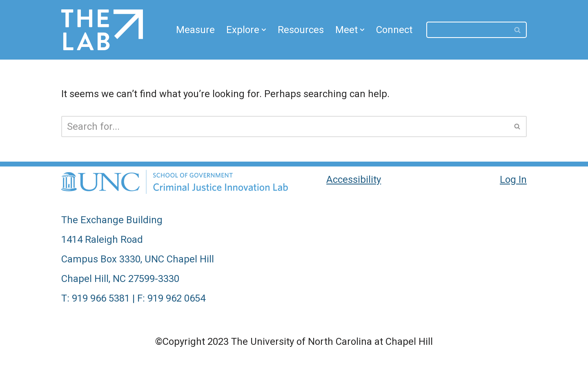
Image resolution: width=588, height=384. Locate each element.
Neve (72, 369)
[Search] (468, 30)
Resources (301, 30)
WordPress (169, 369)
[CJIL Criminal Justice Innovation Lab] (102, 30)
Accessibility (354, 180)
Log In (513, 180)
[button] (264, 30)
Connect (394, 30)
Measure (195, 30)
